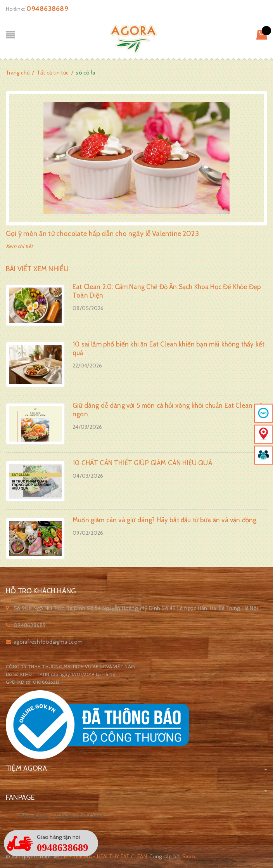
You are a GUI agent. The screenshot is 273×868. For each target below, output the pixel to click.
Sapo (189, 856)
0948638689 (47, 9)
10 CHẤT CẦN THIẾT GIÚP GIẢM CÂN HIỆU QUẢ (142, 463)
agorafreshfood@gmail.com (48, 642)
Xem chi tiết (19, 246)
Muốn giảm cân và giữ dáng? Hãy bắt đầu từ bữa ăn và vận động (164, 520)
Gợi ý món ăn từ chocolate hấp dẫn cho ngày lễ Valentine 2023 (102, 234)
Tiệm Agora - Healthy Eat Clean (61, 816)
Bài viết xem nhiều (37, 269)
